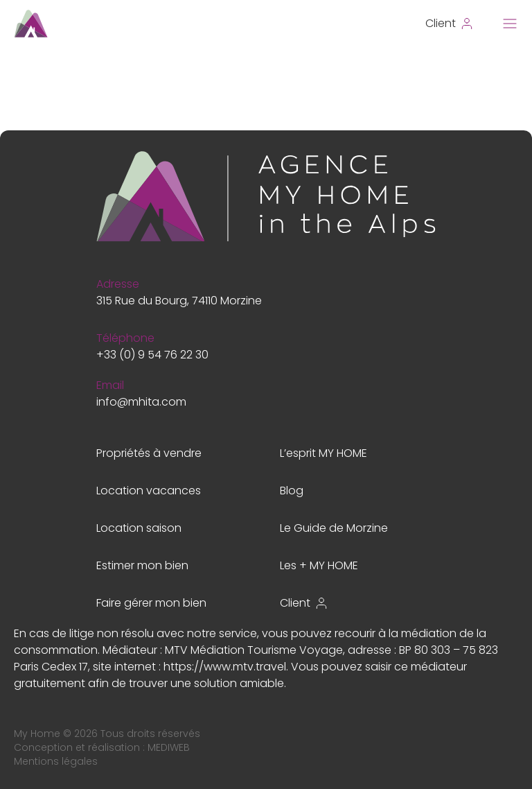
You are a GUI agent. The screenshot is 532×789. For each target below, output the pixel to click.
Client (304, 603)
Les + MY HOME (319, 565)
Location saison (139, 528)
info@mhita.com (141, 402)
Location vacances (149, 491)
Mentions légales (56, 761)
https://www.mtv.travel (225, 667)
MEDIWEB (169, 747)
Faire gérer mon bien (151, 603)
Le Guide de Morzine (334, 528)
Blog (292, 491)
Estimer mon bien (142, 565)
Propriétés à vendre (149, 453)
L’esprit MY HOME (323, 453)
